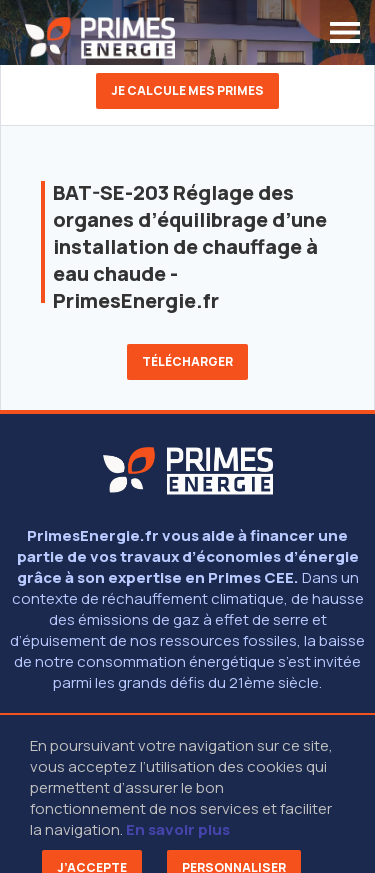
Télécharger (187, 361)
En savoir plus (178, 829)
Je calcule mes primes (187, 90)
